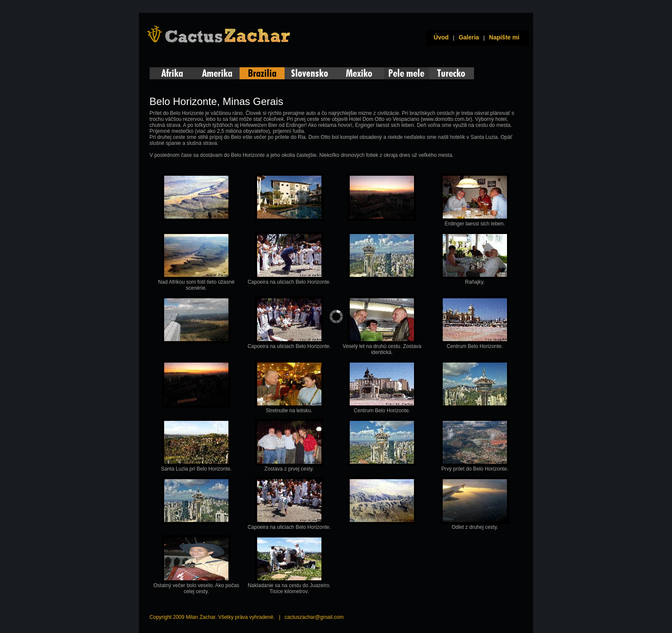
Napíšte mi (504, 37)
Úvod (439, 37)
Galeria (469, 37)
